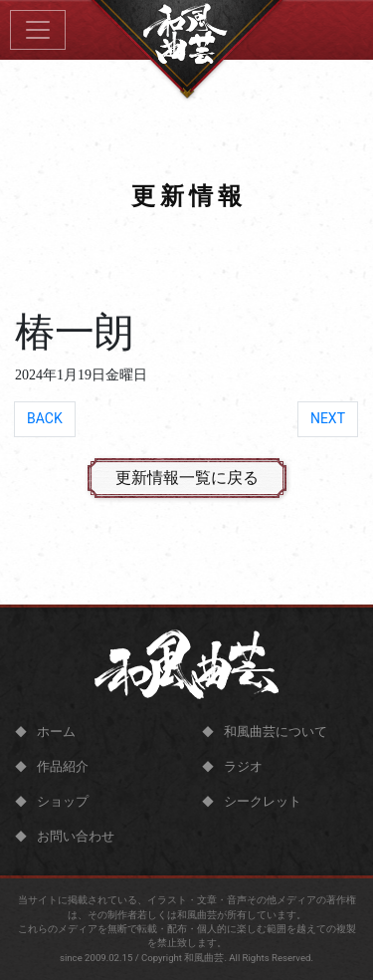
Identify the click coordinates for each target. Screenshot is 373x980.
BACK (45, 418)
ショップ (63, 801)
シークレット (263, 801)
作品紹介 (63, 766)
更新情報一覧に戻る (187, 478)
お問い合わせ (76, 836)
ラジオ (243, 766)
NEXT (328, 418)
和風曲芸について (276, 732)
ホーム (56, 732)
